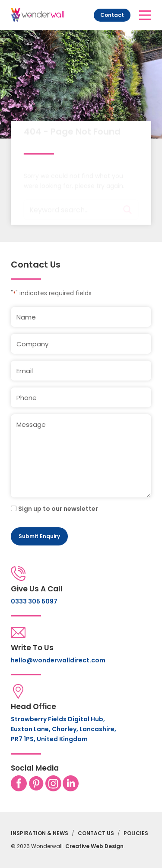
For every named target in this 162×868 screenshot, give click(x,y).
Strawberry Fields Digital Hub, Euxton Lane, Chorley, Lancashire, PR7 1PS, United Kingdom (64, 729)
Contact (112, 15)
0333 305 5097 (34, 601)
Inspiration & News (40, 833)
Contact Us (96, 833)
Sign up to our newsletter (58, 509)
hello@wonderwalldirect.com (58, 660)
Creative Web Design (94, 846)
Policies (136, 833)
